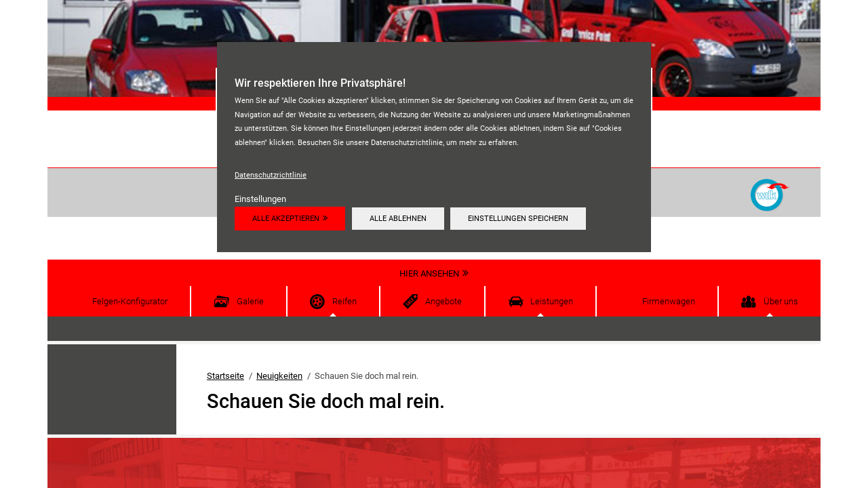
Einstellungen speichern (518, 218)
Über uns (781, 301)
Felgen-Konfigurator (130, 301)
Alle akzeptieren (286, 218)
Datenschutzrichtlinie (271, 175)
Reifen (344, 301)
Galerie (250, 301)
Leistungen (552, 301)
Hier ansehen (429, 273)
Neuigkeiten (279, 376)
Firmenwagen (669, 301)
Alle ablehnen (398, 218)
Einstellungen (260, 199)
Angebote (443, 301)
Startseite (225, 376)
